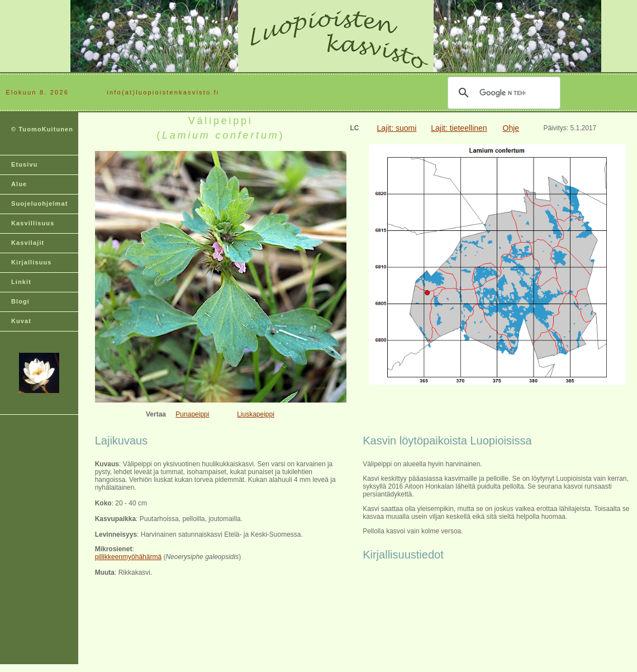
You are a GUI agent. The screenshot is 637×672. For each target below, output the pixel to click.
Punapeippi (192, 414)
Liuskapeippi (256, 414)
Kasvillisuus (33, 223)
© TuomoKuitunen (42, 129)
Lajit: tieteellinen (459, 128)
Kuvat (21, 321)
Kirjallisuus (32, 262)
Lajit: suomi (397, 128)
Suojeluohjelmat (39, 204)
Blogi (20, 301)
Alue (19, 184)
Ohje (511, 128)
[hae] (502, 93)
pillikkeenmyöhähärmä (128, 557)
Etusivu (24, 164)
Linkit (21, 282)
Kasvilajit (28, 243)
